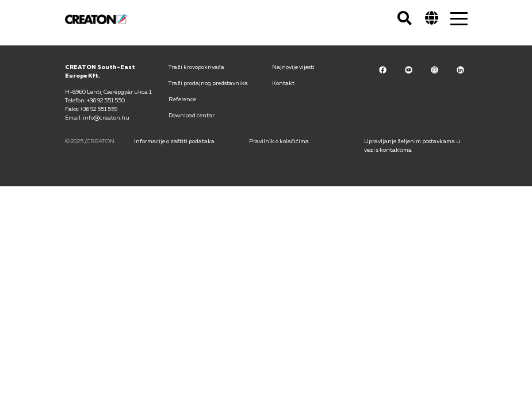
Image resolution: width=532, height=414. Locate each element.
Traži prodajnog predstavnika (208, 83)
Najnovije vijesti (293, 67)
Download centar (192, 115)
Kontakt (283, 83)
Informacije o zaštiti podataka (174, 141)
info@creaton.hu (106, 117)
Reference (182, 99)
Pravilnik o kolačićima (279, 141)
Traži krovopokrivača (196, 67)
